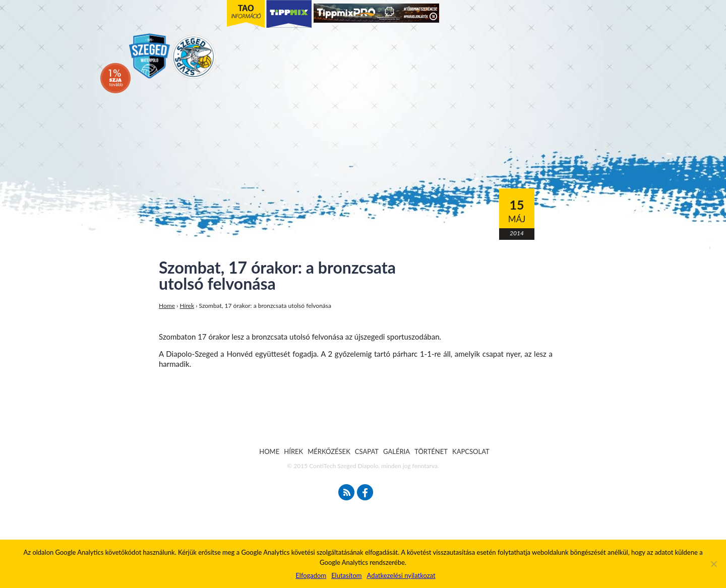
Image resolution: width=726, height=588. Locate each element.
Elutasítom (346, 575)
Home (167, 306)
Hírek (187, 306)
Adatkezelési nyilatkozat (401, 575)
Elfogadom (311, 575)
